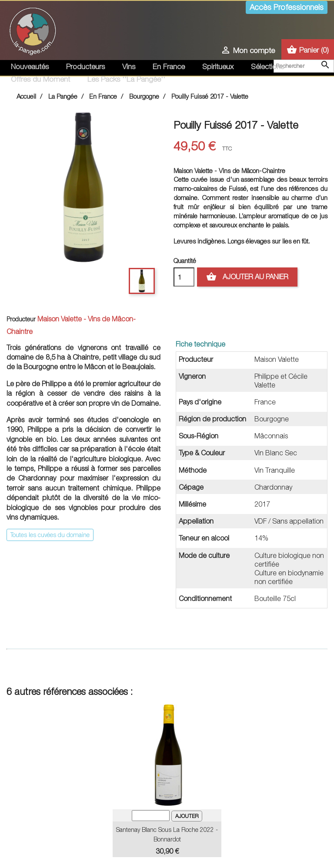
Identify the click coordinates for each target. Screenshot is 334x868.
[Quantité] (184, 277)
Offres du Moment (40, 79)
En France (169, 67)
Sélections (267, 67)
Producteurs (85, 67)
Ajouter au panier (247, 277)
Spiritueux (218, 67)
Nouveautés (30, 67)
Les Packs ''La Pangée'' (126, 79)
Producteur (21, 319)
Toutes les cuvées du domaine (50, 535)
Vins (129, 67)
